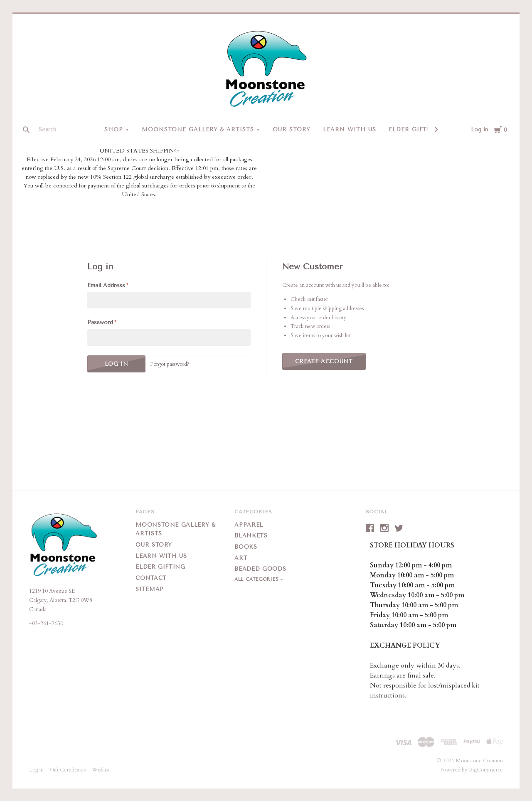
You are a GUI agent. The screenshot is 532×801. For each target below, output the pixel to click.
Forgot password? (170, 364)
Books (246, 547)
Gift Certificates (68, 770)
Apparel (249, 525)
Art (241, 558)
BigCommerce (486, 770)
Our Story (292, 129)
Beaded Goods (260, 569)
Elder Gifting (414, 129)
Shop (114, 129)
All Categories (257, 579)
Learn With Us (350, 129)
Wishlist (101, 770)
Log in (479, 129)
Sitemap (150, 589)
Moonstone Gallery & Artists (198, 129)
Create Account (324, 361)
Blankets (251, 536)
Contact (151, 578)
